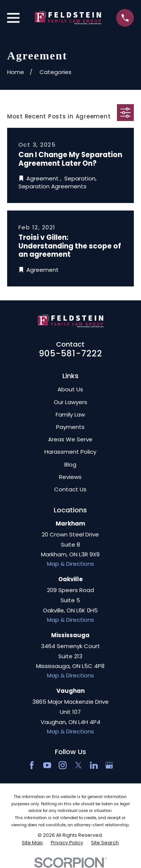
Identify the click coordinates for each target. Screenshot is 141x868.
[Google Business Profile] (109, 765)
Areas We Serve (70, 439)
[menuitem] (32, 843)
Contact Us (70, 489)
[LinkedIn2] (94, 765)
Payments (70, 427)
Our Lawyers (70, 402)
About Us (70, 389)
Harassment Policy (70, 452)
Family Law (70, 414)
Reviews (70, 477)
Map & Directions (70, 564)
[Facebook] (32, 765)
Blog (70, 464)
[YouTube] (47, 765)
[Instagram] (63, 765)
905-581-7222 (71, 353)
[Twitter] (78, 765)
